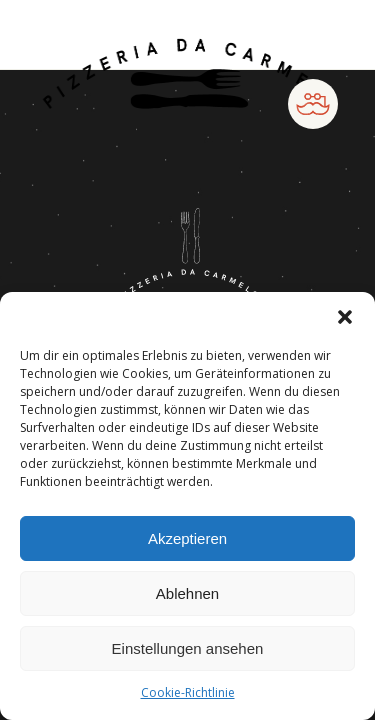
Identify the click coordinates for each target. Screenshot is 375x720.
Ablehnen (187, 593)
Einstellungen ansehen (188, 648)
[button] (345, 317)
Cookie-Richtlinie (188, 692)
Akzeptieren (187, 538)
